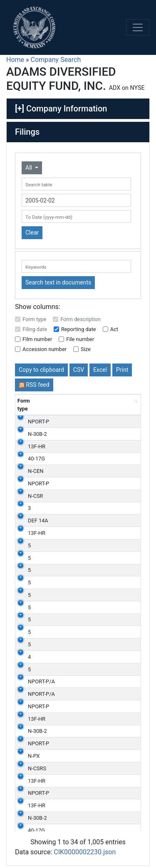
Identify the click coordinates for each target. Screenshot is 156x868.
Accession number (45, 349)
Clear (32, 232)
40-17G (36, 459)
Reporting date (79, 329)
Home (15, 60)
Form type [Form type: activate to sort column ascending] (24, 405)
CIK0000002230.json (85, 852)
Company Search (56, 60)
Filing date (35, 329)
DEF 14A (38, 521)
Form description (80, 319)
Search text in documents (58, 282)
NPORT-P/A (41, 681)
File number (80, 339)
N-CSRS (37, 768)
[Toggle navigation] (138, 27)
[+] (20, 109)
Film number (37, 339)
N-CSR (35, 496)
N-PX (34, 756)
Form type (34, 319)
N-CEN (36, 471)
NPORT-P (38, 422)
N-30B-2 (37, 434)
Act (114, 329)
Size (86, 349)
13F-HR (37, 446)
